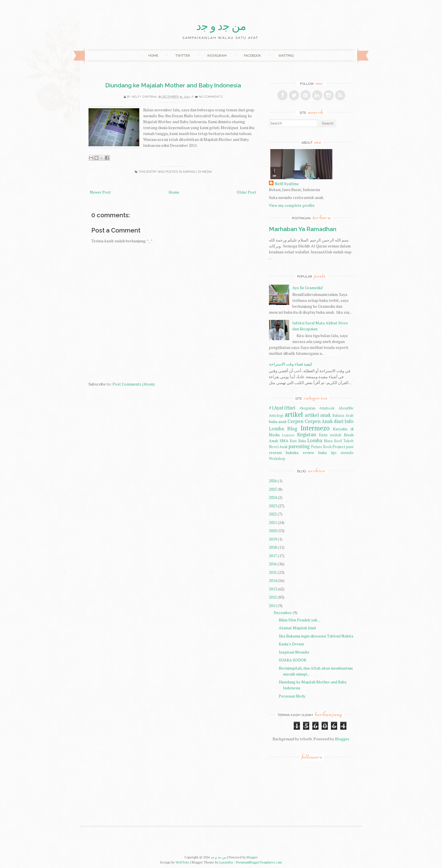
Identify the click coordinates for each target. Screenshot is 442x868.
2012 (273, 597)
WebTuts (182, 862)
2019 (273, 539)
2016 (273, 564)
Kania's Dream (291, 644)
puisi (350, 447)
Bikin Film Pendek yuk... (299, 620)
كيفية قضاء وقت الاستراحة (291, 364)
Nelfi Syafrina (144, 97)
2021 (273, 522)
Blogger (342, 739)
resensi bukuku (284, 452)
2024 (273, 497)
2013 (273, 589)
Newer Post (100, 192)
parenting (299, 446)
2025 (273, 489)
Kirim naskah (330, 435)
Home (153, 56)
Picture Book (321, 447)
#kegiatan (308, 408)
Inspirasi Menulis (294, 652)
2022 (273, 514)
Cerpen (295, 421)
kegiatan (288, 435)
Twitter (183, 56)
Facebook (252, 56)
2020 (273, 531)
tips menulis (342, 453)
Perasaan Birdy (292, 696)
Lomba (315, 440)
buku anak (278, 421)
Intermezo (315, 428)
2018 (273, 547)
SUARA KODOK (293, 660)
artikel (294, 414)
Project (339, 447)
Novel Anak (278, 447)
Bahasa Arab (343, 416)
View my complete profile (292, 205)
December (283, 613)
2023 (273, 506)
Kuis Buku (298, 441)
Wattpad (286, 56)
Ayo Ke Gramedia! (308, 288)
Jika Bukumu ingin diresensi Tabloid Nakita (316, 636)
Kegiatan (307, 435)
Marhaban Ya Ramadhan (303, 229)
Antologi (276, 416)
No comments (211, 97)
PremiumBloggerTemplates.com (259, 862)
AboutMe (346, 408)
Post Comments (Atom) (134, 384)
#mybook (327, 408)
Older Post (247, 192)
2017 (273, 556)
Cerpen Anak (319, 421)
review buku (315, 452)
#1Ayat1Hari (282, 408)
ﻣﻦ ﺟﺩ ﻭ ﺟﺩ (221, 26)
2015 (273, 572)
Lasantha (226, 862)
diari (339, 421)
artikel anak (318, 415)
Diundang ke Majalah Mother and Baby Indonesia (173, 85)
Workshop (277, 459)
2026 (273, 481)
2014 (273, 580)
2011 (273, 605)
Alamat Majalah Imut (298, 628)
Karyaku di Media (197, 172)
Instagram (217, 56)
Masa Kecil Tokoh (339, 441)
